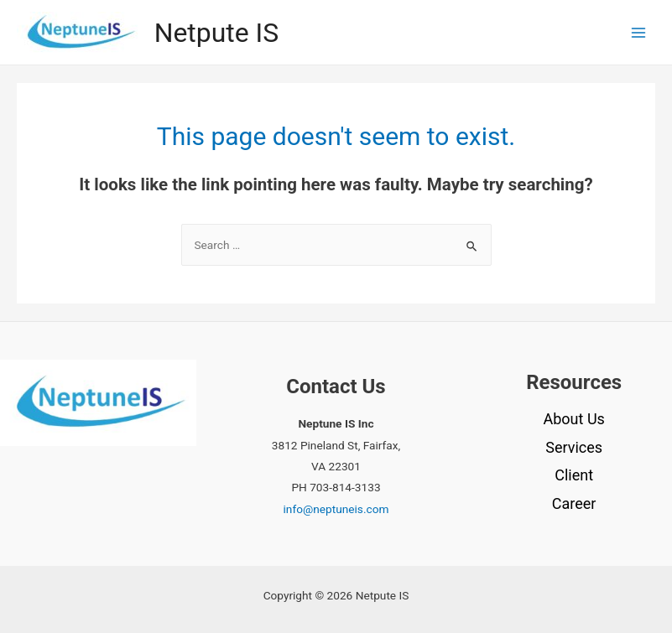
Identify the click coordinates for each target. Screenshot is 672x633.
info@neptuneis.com (336, 509)
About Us (573, 419)
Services (574, 447)
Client (574, 475)
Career (574, 503)
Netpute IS (217, 33)
